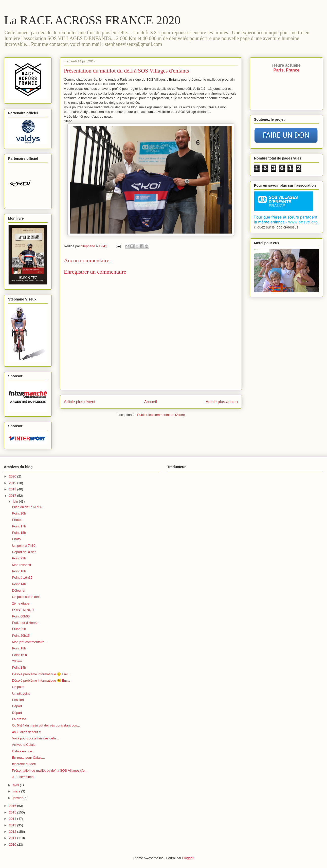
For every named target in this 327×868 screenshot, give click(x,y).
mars (17, 791)
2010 (13, 845)
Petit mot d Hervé (25, 623)
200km (17, 661)
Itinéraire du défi (24, 764)
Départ (17, 706)
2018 (13, 489)
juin (16, 501)
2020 (13, 476)
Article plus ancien (222, 402)
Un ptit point (21, 693)
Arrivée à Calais (24, 745)
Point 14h (19, 584)
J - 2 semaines (23, 777)
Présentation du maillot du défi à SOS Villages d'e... (50, 770)
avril (16, 785)
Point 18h (19, 571)
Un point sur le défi (26, 597)
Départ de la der (24, 552)
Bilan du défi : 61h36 (27, 507)
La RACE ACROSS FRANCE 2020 (92, 20)
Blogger (188, 858)
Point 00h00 (21, 616)
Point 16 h (19, 655)
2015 (13, 812)
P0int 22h (19, 629)
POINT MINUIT (23, 610)
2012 (13, 832)
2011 (13, 838)
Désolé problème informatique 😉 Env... (41, 674)
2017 (13, 496)
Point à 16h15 (22, 578)
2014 (13, 819)
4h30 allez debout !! (26, 732)
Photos (17, 520)
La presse (19, 719)
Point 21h (19, 558)
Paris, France (286, 68)
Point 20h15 (21, 636)
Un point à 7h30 (24, 546)
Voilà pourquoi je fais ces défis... (35, 738)
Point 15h (19, 533)
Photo (16, 539)
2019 (13, 483)
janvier (18, 798)
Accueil (151, 402)
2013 (13, 825)
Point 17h (19, 526)
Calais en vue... (23, 751)
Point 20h (19, 513)
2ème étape (21, 603)
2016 (13, 806)
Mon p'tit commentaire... (29, 642)
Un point (18, 687)
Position (18, 700)
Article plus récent (80, 402)
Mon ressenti (21, 565)
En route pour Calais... (28, 758)
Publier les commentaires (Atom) (161, 415)
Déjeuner (19, 590)
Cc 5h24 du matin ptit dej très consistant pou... (46, 725)
